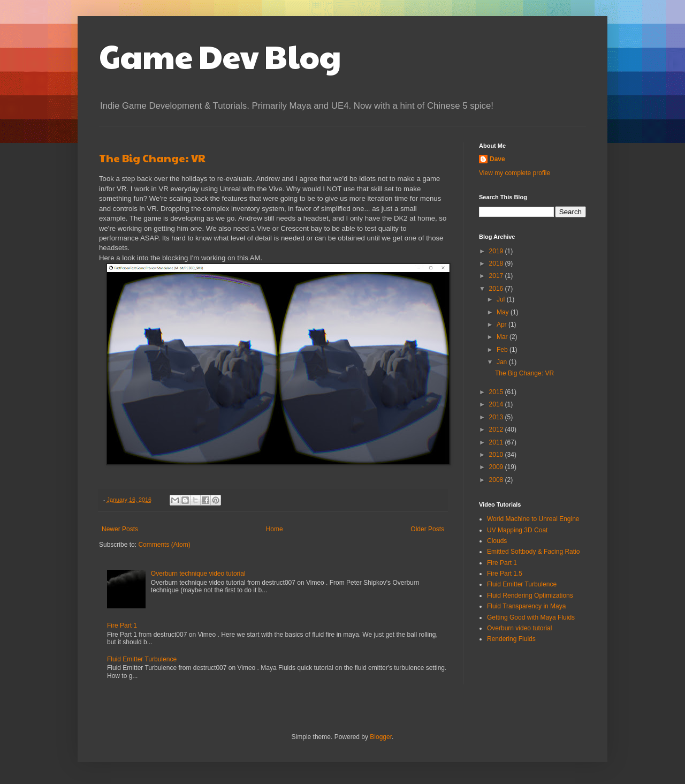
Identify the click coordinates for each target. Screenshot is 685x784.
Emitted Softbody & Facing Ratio (533, 552)
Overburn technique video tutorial (198, 574)
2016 (497, 289)
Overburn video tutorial (519, 628)
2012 (497, 429)
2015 (497, 392)
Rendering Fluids (511, 639)
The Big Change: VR (152, 158)
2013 (497, 417)
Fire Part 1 (122, 625)
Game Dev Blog (220, 56)
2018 (497, 263)
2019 (497, 251)
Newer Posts (120, 529)
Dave (497, 159)
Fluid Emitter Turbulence (142, 659)
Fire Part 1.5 (505, 574)
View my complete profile (515, 173)
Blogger (381, 737)
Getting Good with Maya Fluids (531, 617)
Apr (503, 325)
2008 (497, 480)
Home (275, 529)
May (504, 312)
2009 (497, 467)
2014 (497, 404)
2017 (497, 276)
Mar (503, 337)
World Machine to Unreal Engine (533, 519)
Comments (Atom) (164, 545)
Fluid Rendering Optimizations (530, 595)
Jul (502, 299)
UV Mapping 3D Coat (517, 530)
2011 (497, 442)
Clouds (497, 541)
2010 (497, 455)
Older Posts (427, 529)
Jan (503, 362)
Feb (503, 350)
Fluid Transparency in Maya (526, 606)
